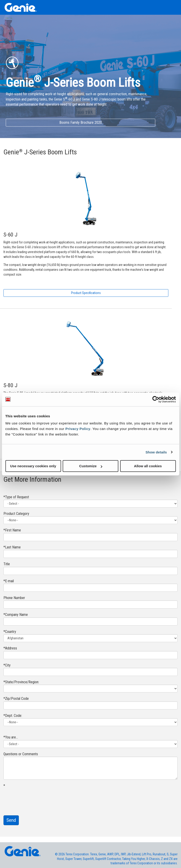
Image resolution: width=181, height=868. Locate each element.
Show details (156, 452)
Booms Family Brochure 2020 (81, 123)
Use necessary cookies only (33, 466)
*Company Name (16, 615)
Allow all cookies (148, 466)
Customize (91, 466)
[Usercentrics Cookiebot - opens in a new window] (156, 399)
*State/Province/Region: (21, 682)
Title (7, 564)
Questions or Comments (21, 754)
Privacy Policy (78, 429)
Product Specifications (86, 293)
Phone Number (14, 598)
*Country (10, 632)
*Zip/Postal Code (16, 699)
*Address (10, 648)
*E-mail (9, 581)
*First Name (12, 530)
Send (11, 820)
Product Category (16, 514)
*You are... (11, 737)
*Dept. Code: (13, 716)
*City (7, 665)
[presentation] (38, 798)
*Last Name (12, 547)
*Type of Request (16, 497)
